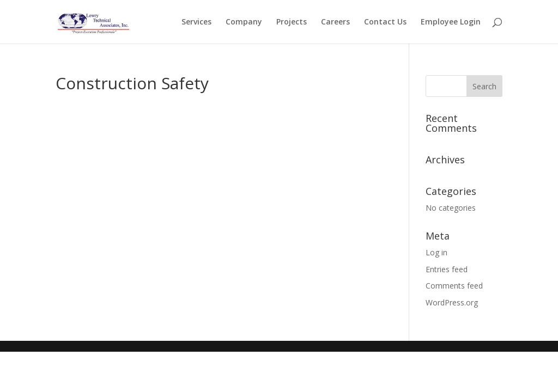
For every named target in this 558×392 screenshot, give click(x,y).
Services (196, 22)
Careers (335, 22)
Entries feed (447, 269)
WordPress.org (452, 302)
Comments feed (454, 286)
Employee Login (451, 22)
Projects (292, 22)
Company (244, 22)
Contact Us (385, 22)
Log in (436, 252)
